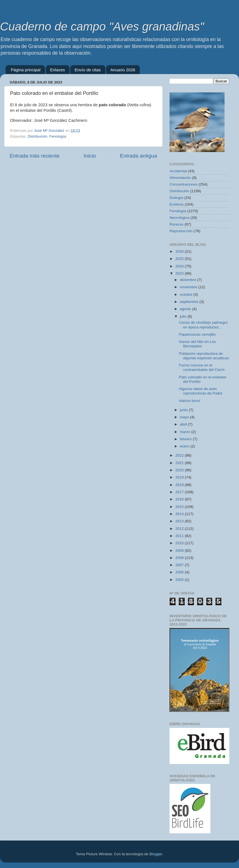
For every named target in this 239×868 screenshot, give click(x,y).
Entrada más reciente (35, 156)
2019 (180, 477)
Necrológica (179, 218)
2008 (180, 558)
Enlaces (57, 70)
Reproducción (181, 231)
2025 (180, 259)
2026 (180, 251)
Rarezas (176, 224)
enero (185, 446)
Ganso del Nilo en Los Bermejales (197, 344)
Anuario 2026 (123, 70)
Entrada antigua (139, 156)
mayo (185, 417)
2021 (180, 463)
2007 (180, 565)
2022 (180, 455)
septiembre (190, 302)
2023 (180, 273)
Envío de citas (88, 70)
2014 (180, 514)
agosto (186, 309)
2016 (180, 499)
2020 (180, 470)
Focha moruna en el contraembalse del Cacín (202, 367)
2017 (180, 492)
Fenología (58, 136)
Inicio (90, 156)
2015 (180, 507)
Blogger (156, 854)
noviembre (189, 287)
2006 (180, 572)
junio (184, 410)
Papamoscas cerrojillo (197, 334)
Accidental (178, 171)
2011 (180, 536)
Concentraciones (184, 184)
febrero (186, 439)
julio (184, 316)
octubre (187, 294)
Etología (176, 198)
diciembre (188, 280)
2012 (180, 529)
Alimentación (180, 178)
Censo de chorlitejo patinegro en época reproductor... (203, 325)
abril (184, 424)
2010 (180, 543)
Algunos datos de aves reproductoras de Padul (201, 391)
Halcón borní (190, 401)
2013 (180, 521)
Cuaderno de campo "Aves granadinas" (102, 26)
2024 (180, 266)
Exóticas (177, 204)
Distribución (38, 136)
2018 (180, 485)
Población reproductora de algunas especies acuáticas (204, 356)
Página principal (26, 70)
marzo (186, 432)
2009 (180, 551)
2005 (180, 580)
